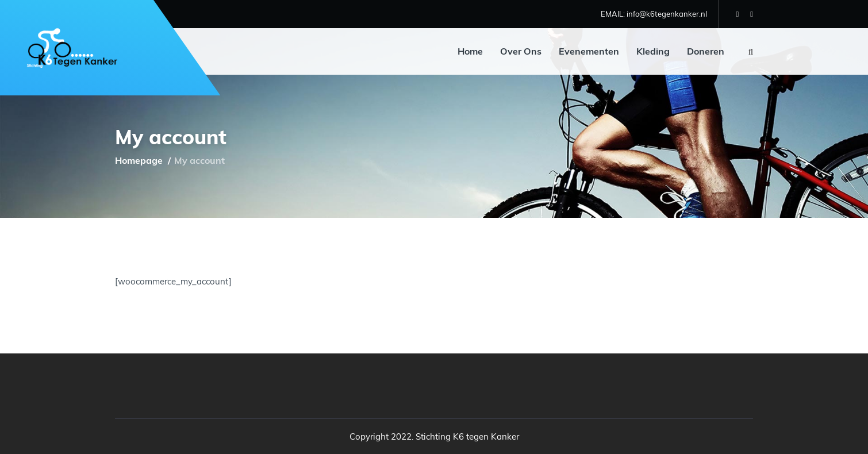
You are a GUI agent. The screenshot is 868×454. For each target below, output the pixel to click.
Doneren (706, 51)
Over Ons (521, 51)
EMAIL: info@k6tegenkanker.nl (654, 14)
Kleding (653, 51)
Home (470, 51)
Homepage (139, 160)
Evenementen (589, 51)
